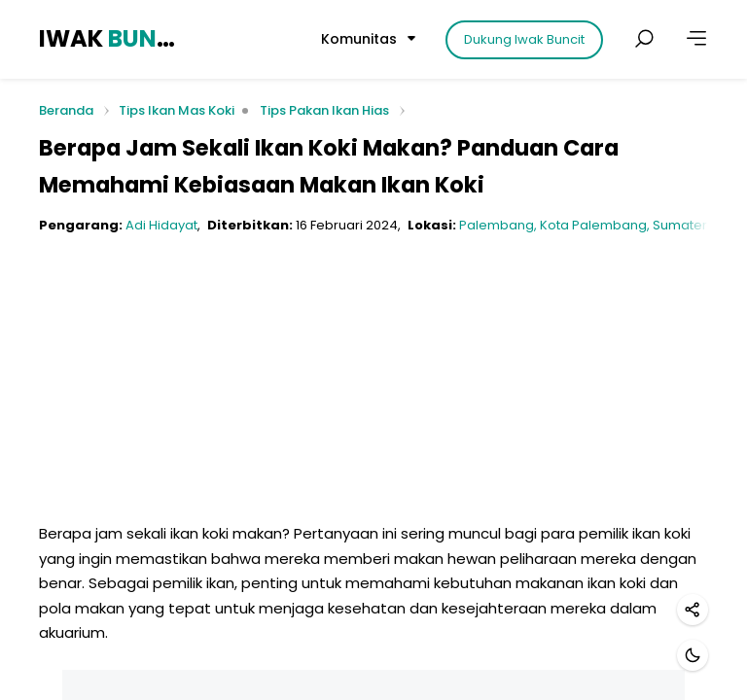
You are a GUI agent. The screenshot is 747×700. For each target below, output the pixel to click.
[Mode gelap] (693, 655)
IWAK (110, 38)
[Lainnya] (696, 39)
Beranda (66, 111)
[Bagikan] (693, 610)
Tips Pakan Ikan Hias (324, 110)
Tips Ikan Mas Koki (177, 110)
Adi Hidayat (161, 225)
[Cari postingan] (644, 39)
